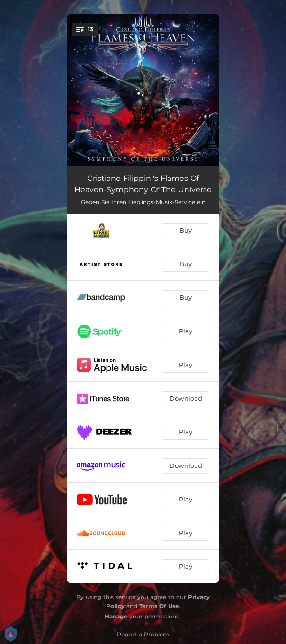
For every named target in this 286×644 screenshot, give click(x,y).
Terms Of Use (159, 606)
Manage (116, 616)
